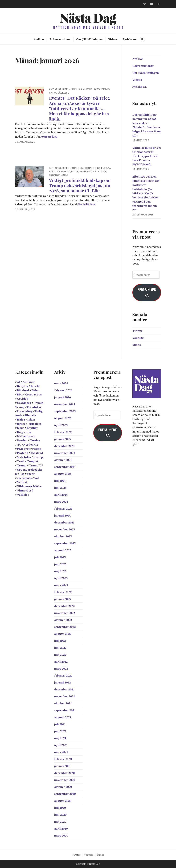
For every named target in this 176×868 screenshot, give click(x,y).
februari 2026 (63, 390)
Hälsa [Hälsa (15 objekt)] (21, 419)
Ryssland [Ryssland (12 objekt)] (37, 453)
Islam (81, 89)
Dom (81, 168)
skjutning (56, 175)
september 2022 (65, 627)
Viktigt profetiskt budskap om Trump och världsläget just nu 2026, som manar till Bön (80, 185)
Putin (75, 171)
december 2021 (64, 689)
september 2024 (65, 467)
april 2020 (61, 829)
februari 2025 (63, 432)
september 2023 (65, 543)
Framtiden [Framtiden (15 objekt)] (34, 407)
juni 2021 (60, 731)
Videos (113, 39)
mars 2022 (61, 669)
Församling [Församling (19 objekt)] (25, 411)
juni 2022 (60, 648)
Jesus (89, 89)
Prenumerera (147, 292)
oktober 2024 (63, 460)
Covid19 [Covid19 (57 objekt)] (22, 399)
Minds (137, 345)
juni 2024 (60, 488)
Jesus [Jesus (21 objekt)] (21, 428)
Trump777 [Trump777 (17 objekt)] (36, 465)
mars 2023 (61, 585)
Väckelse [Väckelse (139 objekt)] (23, 495)
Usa (66, 175)
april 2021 (61, 745)
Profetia (65, 171)
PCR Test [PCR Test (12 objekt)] (23, 449)
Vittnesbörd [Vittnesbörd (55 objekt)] (25, 490)
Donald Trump (94, 168)
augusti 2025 (63, 418)
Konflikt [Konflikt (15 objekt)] (32, 428)
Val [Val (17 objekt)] (36, 478)
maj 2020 (60, 822)
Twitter (137, 331)
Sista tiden (99, 171)
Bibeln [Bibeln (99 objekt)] (35, 386)
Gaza (107, 168)
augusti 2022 (63, 634)
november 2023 (65, 529)
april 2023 (61, 578)
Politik (54, 171)
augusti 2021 (63, 717)
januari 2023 (62, 599)
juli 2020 (60, 808)
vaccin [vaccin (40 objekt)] (31, 474)
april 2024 (61, 495)
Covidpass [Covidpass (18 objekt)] (24, 403)
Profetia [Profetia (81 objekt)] (23, 453)
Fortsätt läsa (49, 137)
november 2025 (65, 404)
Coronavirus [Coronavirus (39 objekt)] (33, 394)
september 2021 (65, 710)
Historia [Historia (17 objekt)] (30, 415)
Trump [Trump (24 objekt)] (22, 465)
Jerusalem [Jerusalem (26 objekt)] (34, 424)
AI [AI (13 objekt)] (19, 382)
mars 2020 (61, 835)
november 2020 (65, 780)
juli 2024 (60, 481)
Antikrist (55, 89)
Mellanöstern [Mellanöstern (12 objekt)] (26, 436)
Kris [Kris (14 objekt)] (28, 432)
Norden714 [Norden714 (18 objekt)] (31, 445)
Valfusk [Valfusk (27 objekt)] (22, 482)
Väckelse (63, 93)
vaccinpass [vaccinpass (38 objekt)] (24, 478)
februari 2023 (63, 592)
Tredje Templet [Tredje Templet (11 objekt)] (28, 461)
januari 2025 (62, 439)
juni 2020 (60, 815)
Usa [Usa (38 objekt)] (22, 474)
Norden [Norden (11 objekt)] (22, 440)
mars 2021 (61, 752)
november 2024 (65, 453)
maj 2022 (60, 655)
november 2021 (65, 696)
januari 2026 (62, 397)
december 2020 (64, 773)
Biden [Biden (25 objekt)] (35, 390)
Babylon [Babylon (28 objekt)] (23, 386)
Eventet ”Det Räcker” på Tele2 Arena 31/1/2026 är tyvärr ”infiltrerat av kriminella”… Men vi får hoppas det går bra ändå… (79, 108)
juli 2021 (60, 724)
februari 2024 (63, 509)
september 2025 (65, 411)
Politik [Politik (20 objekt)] (37, 449)
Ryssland (85, 171)
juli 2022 (60, 641)
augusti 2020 (63, 801)
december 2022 (64, 606)
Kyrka (53, 93)
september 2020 (65, 794)
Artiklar (39, 39)
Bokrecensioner (60, 39)
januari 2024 (62, 515)
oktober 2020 (63, 787)
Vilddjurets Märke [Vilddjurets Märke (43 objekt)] (29, 486)
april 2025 (61, 425)
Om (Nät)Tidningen (89, 39)
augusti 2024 (63, 474)
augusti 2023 (63, 550)
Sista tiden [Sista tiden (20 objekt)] (24, 457)
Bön (74, 89)
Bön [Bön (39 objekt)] (20, 394)
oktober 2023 (63, 536)
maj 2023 (60, 571)
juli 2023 (60, 557)
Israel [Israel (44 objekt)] (21, 424)
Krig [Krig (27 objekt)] (20, 432)
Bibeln (66, 89)
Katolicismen (102, 89)
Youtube (138, 338)
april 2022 (61, 662)
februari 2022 (63, 675)
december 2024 (64, 446)
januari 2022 (62, 682)
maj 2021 (60, 738)
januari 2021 (62, 766)
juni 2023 (60, 564)
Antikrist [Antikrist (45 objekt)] (29, 382)
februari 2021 (63, 759)
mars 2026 (61, 383)
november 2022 (65, 613)
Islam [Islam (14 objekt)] (31, 419)
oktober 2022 (63, 620)
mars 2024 (61, 502)
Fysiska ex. (130, 39)
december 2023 (64, 522)
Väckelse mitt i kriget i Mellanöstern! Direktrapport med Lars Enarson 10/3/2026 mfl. (147, 156)
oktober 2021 (63, 703)
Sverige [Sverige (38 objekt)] (39, 457)
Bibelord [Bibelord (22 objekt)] (23, 390)
